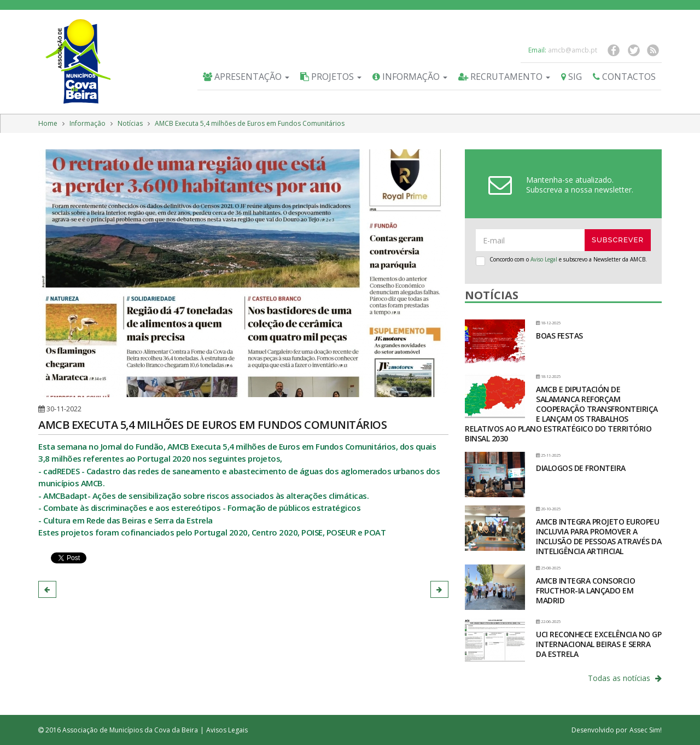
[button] (47, 589)
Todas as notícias (625, 678)
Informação (410, 77)
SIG (571, 77)
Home (48, 123)
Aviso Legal (544, 259)
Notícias (130, 123)
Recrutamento (504, 77)
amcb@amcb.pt (573, 50)
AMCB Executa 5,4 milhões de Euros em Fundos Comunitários (250, 123)
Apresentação (246, 77)
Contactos (624, 77)
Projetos (331, 77)
